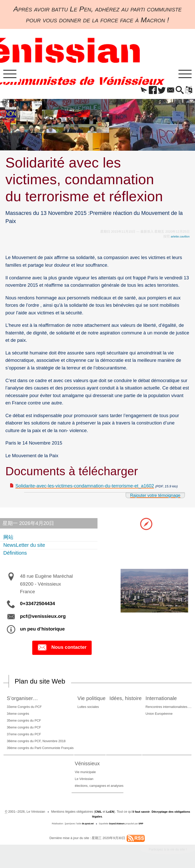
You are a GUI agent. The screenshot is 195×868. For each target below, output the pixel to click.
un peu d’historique (42, 630)
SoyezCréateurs (117, 826)
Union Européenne (42, 781)
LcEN (117, 814)
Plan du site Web (43, 683)
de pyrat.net (87, 826)
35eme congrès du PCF (31, 722)
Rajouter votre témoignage (152, 497)
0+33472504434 (38, 605)
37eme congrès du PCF (31, 736)
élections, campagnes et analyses (146, 788)
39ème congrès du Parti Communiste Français (48, 750)
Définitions (15, 554)
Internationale (46, 765)
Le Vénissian (131, 781)
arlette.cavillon (179, 238)
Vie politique (115, 700)
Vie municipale (132, 774)
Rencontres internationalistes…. (51, 774)
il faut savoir (149, 814)
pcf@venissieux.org (43, 618)
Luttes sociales (110, 709)
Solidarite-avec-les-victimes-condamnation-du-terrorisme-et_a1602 (85, 487)
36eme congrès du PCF (31, 729)
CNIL (104, 814)
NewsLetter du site (25, 547)
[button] (138, 92)
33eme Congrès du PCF (32, 709)
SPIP (142, 826)
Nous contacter (62, 649)
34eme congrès (25, 716)
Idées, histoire (166, 700)
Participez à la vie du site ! (165, 852)
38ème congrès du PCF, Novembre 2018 (44, 743)
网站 (9, 539)
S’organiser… (31, 700)
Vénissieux (135, 765)
